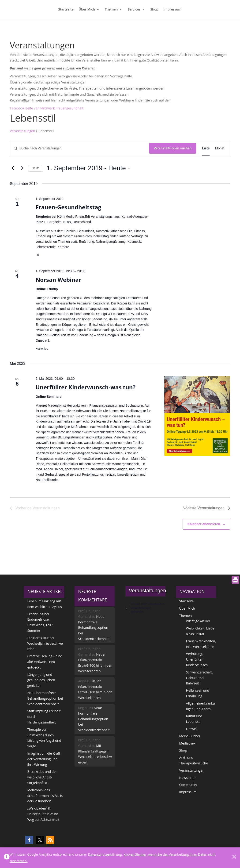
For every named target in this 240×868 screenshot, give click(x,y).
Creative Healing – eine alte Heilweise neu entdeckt (45, 662)
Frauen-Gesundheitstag (68, 207)
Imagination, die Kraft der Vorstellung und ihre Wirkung (44, 759)
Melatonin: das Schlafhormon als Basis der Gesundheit (45, 796)
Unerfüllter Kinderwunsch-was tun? (86, 387)
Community (188, 785)
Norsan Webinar (58, 280)
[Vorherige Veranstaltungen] (13, 168)
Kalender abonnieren (204, 524)
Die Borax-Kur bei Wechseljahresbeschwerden (45, 643)
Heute (36, 168)
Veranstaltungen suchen (173, 148)
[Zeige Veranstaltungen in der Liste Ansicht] (206, 148)
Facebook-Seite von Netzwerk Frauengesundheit (47, 108)
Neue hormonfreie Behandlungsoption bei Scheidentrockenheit (45, 698)
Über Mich (87, 10)
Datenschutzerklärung (105, 854)
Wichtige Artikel (198, 621)
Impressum (172, 10)
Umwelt (192, 729)
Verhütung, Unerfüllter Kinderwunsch (197, 659)
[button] (29, 840)
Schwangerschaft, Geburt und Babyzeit (199, 678)
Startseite (66, 10)
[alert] (145, 608)
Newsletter (188, 778)
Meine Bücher (190, 736)
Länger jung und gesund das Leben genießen (41, 680)
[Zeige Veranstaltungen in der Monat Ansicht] (220, 148)
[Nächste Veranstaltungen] (22, 168)
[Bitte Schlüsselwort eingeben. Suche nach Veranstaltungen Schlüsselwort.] (80, 148)
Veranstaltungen (22, 131)
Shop (154, 10)
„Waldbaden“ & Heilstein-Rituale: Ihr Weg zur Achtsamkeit (43, 814)
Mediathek (187, 743)
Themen (111, 10)
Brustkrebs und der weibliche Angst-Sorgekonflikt (42, 777)
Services (134, 10)
